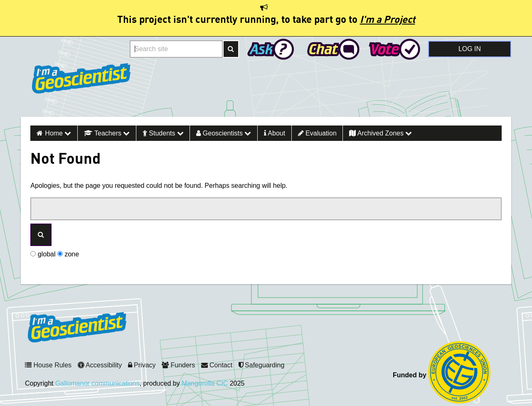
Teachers (107, 133)
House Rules (48, 365)
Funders (178, 365)
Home (58, 133)
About (275, 133)
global (43, 254)
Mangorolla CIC (205, 383)
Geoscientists (224, 133)
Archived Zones (381, 133)
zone (68, 254)
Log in (470, 49)
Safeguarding (262, 365)
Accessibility (100, 365)
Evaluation (317, 133)
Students (163, 133)
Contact (217, 365)
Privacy (142, 365)
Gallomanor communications (97, 383)
